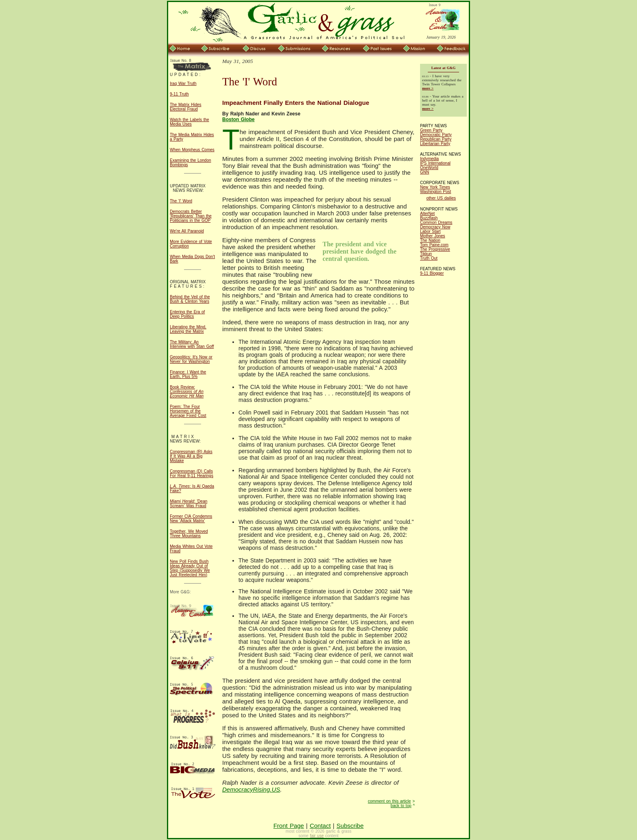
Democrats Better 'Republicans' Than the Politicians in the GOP (191, 216)
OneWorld (429, 168)
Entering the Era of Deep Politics (187, 314)
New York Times (435, 187)
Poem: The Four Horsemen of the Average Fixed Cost (188, 411)
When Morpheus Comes (192, 150)
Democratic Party (436, 135)
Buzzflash (429, 218)
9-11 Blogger (432, 273)
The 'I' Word (181, 201)
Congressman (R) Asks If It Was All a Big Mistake (191, 456)
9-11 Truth (179, 94)
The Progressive (435, 249)
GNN (425, 172)
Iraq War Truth (183, 84)
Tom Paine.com (434, 245)
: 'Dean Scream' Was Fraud (188, 504)
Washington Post (435, 192)
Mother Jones (433, 236)
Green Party (431, 130)
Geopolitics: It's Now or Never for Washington (191, 359)
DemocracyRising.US (251, 789)
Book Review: (187, 392)
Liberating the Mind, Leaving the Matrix (188, 329)
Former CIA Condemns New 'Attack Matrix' (191, 519)
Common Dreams (436, 222)
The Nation (430, 240)
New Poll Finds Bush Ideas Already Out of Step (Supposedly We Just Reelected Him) (190, 568)
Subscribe (350, 826)
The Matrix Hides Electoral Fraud (186, 107)
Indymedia (429, 159)
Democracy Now (435, 227)
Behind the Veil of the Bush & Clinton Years (190, 299)
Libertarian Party (435, 144)
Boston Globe (238, 119)
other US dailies (441, 198)
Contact (320, 826)
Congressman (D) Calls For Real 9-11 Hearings (192, 473)
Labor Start (430, 231)
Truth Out (429, 258)
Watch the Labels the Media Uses (190, 122)
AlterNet (427, 214)
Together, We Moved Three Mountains (189, 534)
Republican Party (436, 139)
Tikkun (426, 254)
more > (428, 88)
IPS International (435, 163)
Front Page (289, 826)
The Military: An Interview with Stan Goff (192, 344)
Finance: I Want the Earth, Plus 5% (188, 374)
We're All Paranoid (187, 231)
